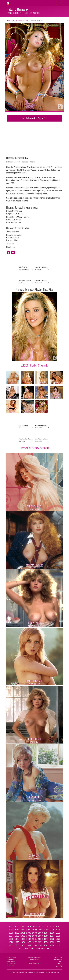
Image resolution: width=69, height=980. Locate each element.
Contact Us (59, 967)
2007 (40, 930)
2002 (17, 933)
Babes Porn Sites (46, 972)
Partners (60, 965)
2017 (35, 927)
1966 (17, 945)
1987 (52, 936)
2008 (35, 930)
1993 (17, 936)
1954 (43, 948)
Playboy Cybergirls (18, 20)
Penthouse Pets (11, 963)
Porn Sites (13, 972)
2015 (46, 927)
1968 (58, 942)
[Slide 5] (33, 358)
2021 (11, 927)
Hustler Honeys (11, 961)
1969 (52, 942)
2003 (11, 933)
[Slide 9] (48, 358)
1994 (11, 936)
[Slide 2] (21, 358)
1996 (52, 933)
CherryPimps (10, 960)
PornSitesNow (20, 972)
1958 (20, 948)
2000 (29, 933)
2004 (58, 930)
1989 (40, 936)
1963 (35, 945)
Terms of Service (58, 960)
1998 (40, 933)
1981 (35, 939)
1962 (40, 945)
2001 (28, 20)
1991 (29, 936)
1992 (23, 936)
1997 (46, 933)
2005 (52, 930)
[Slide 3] (25, 358)
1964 (29, 945)
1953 (49, 948)
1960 (52, 945)
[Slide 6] (36, 358)
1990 (35, 936)
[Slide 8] (44, 358)
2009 (29, 930)
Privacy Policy (59, 958)
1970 (46, 942)
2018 (29, 927)
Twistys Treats (11, 965)
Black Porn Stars (11, 958)
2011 (17, 930)
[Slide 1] (17, 358)
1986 (58, 936)
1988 (46, 936)
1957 (26, 948)
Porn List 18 (37, 972)
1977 (58, 939)
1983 (23, 939)
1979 (46, 939)
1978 (52, 939)
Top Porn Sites (29, 972)
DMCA (61, 961)
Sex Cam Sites (55, 972)
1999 (35, 933)
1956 (32, 948)
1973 (29, 942)
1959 (58, 945)
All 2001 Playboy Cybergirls (35, 365)
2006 (46, 930)
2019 (23, 927)
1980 (40, 939)
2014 (52, 927)
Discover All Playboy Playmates (35, 448)
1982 (29, 939)
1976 (11, 942)
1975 (17, 942)
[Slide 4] (29, 358)
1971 (40, 942)
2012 (11, 930)
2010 (23, 930)
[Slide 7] (40, 358)
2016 (40, 927)
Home (9, 20)
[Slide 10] (52, 358)
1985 (11, 939)
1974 (23, 942)
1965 (23, 945)
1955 (37, 948)
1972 (35, 942)
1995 (58, 933)
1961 (46, 945)
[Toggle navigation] (59, 3)
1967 (11, 945)
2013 (58, 927)
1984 (17, 939)
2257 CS (60, 963)
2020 (17, 927)
